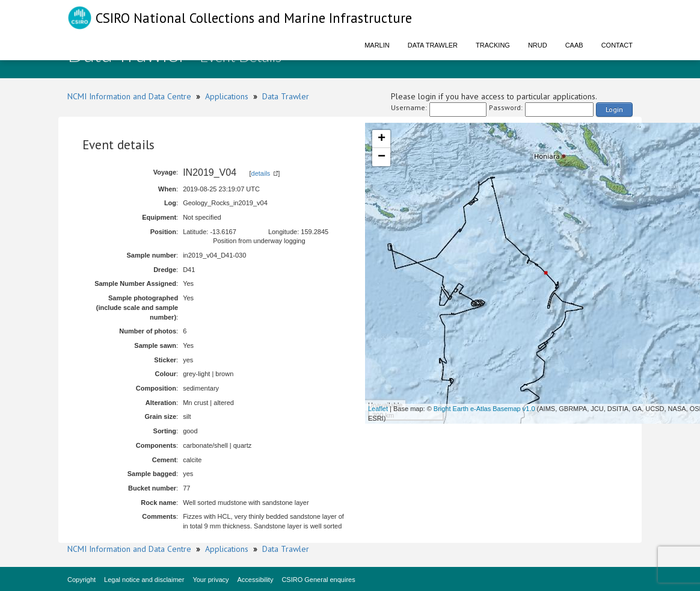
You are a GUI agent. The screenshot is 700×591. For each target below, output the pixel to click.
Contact (617, 45)
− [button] (382, 157)
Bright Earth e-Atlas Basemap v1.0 (484, 409)
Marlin (377, 45)
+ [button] (382, 139)
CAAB (574, 45)
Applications (227, 96)
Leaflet (378, 409)
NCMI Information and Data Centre (129, 96)
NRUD (538, 45)
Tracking (493, 45)
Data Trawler (433, 45)
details (261, 173)
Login (614, 109)
